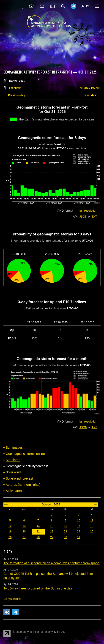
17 (78, 526)
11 (92, 521)
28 (38, 537)
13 (24, 526)
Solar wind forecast (19, 478)
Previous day (17, 95)
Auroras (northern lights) (23, 485)
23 (65, 532)
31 (78, 537)
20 (24, 532)
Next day (90, 95)
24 (78, 532)
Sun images (14, 448)
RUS (86, 6)
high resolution (87, 211)
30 (65, 537)
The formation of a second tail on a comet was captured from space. (52, 563)
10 (78, 521)
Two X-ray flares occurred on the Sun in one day (38, 588)
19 (10, 532)
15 (52, 526)
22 (52, 532)
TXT (94, 217)
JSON (83, 217)
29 (52, 537)
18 (92, 526)
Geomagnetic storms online (25, 454)
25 (92, 532)
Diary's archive (12, 599)
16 (65, 526)
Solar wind (13, 472)
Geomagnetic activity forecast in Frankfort (38, 72)
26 (10, 537)
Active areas (15, 491)
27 (24, 537)
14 (38, 526)
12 (10, 526)
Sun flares (13, 460)
